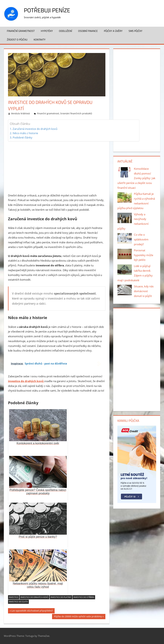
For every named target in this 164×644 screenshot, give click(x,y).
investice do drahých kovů (34, 597)
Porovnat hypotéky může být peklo (144, 255)
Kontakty (40, 40)
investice (14, 597)
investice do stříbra (84, 597)
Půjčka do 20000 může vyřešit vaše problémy (78, 617)
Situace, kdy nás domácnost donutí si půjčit (144, 291)
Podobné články (23, 137)
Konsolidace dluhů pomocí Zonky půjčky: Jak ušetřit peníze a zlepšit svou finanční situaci (136, 178)
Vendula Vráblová (20, 113)
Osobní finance (88, 31)
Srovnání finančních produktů (76, 113)
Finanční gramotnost (21, 31)
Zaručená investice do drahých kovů (35, 129)
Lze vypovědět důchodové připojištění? (32, 611)
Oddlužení (66, 31)
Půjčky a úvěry (113, 31)
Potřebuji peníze (47, 10)
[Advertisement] (57, 166)
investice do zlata (18, 602)
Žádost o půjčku (17, 40)
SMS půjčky (135, 31)
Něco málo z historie (25, 133)
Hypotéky (47, 31)
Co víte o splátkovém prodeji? (141, 239)
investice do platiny (61, 597)
